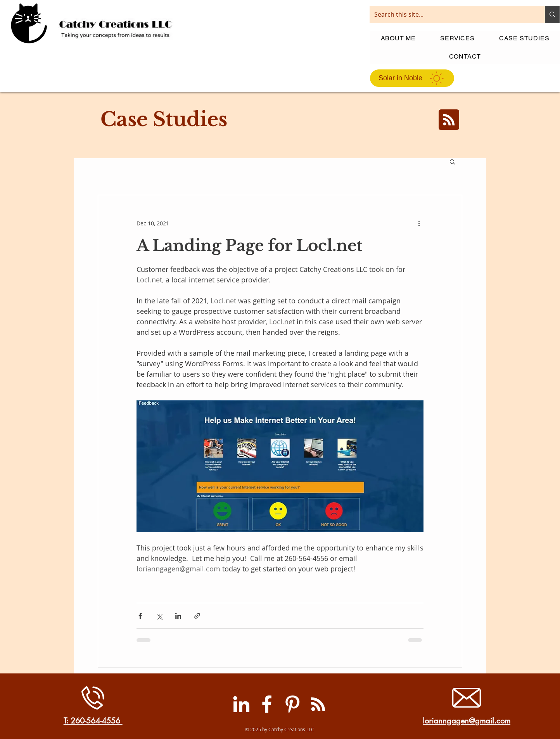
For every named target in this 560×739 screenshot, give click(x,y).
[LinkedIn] (241, 704)
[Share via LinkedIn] (178, 616)
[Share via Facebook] (140, 616)
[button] (452, 162)
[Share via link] (197, 616)
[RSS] (318, 704)
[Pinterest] (292, 704)
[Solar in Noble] (412, 78)
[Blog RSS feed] (449, 120)
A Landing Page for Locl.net (249, 246)
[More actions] (419, 223)
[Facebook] (267, 704)
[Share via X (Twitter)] (159, 616)
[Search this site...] (451, 15)
